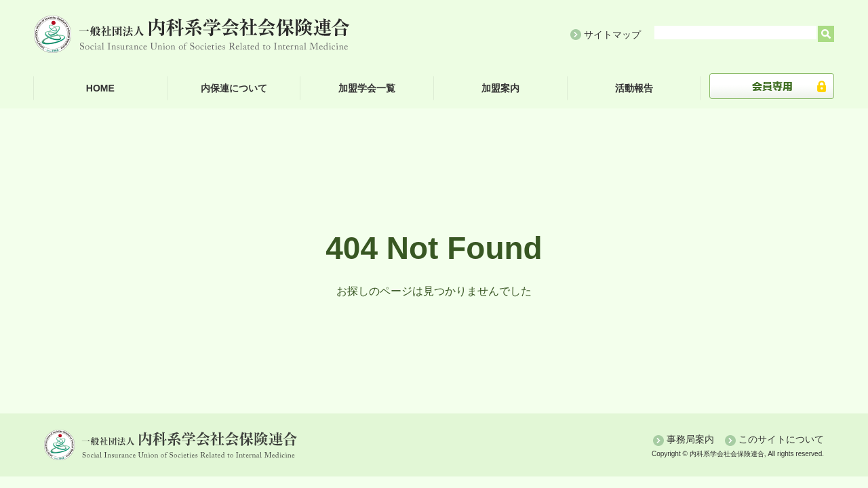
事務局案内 (690, 439)
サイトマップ (612, 35)
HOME (100, 88)
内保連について (234, 88)
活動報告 (634, 88)
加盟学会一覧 (367, 88)
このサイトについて (781, 439)
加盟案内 (500, 88)
